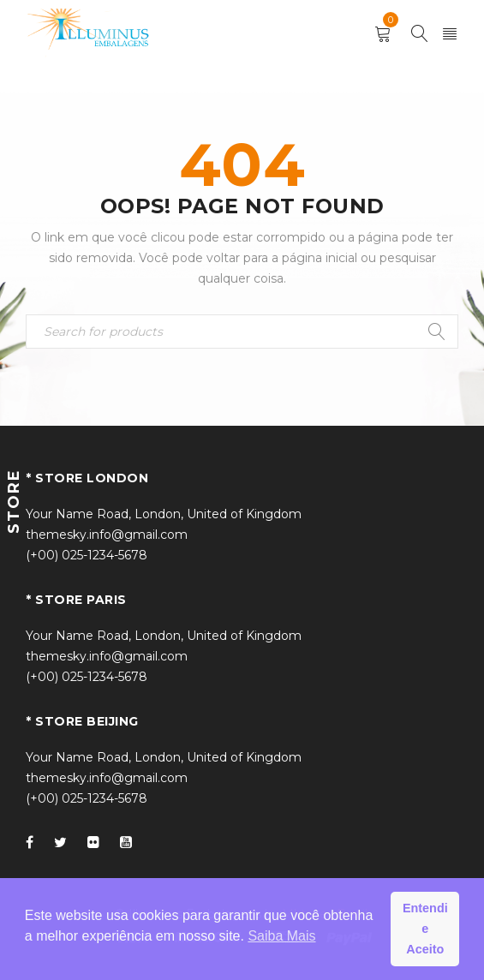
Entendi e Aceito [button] (425, 929)
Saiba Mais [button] (281, 936)
